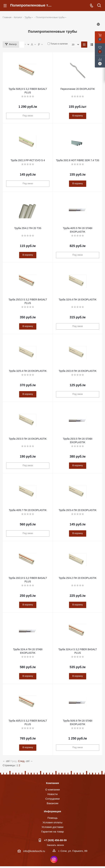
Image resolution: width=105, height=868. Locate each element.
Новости (52, 794)
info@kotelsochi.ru (34, 851)
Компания (52, 783)
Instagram (54, 859)
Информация (52, 811)
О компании (53, 790)
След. (22, 761)
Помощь (52, 818)
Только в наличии (59, 44)
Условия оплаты (53, 822)
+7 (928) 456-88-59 (55, 840)
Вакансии (52, 803)
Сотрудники (52, 799)
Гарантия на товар (52, 832)
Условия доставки (52, 827)
